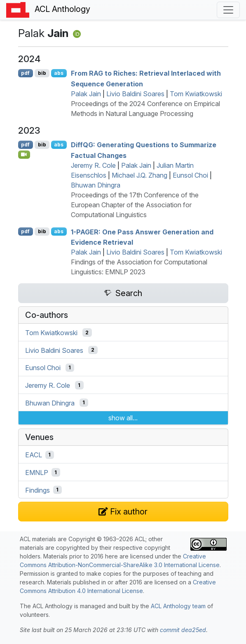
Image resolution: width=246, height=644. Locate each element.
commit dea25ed (183, 630)
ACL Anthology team (178, 606)
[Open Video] (24, 155)
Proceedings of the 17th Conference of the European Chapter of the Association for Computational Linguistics (135, 205)
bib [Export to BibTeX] (42, 73)
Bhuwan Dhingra (96, 185)
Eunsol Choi (190, 175)
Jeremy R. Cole (93, 165)
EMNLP (37, 473)
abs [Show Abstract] (59, 73)
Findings (37, 490)
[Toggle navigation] (228, 10)
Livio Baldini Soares (135, 94)
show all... (123, 418)
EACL (34, 455)
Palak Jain (86, 94)
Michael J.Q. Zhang (139, 175)
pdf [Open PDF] (25, 73)
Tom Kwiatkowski (196, 94)
